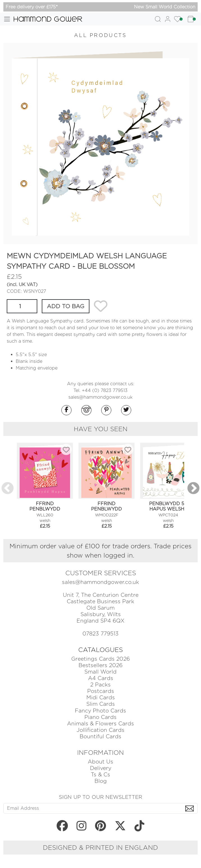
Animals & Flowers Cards (100, 724)
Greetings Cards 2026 (100, 659)
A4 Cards (101, 678)
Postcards (101, 691)
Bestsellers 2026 (100, 665)
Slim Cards (101, 704)
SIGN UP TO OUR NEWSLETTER (100, 797)
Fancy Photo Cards (100, 711)
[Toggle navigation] (7, 19)
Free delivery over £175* (32, 7)
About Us (100, 762)
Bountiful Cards (100, 736)
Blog (101, 781)
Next (193, 489)
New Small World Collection (165, 7)
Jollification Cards (100, 730)
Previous (8, 489)
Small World (100, 672)
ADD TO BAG (66, 306)
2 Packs (100, 685)
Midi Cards (101, 698)
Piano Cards (100, 717)
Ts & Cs (100, 775)
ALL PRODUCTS (100, 35)
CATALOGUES (100, 650)
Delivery (101, 768)
